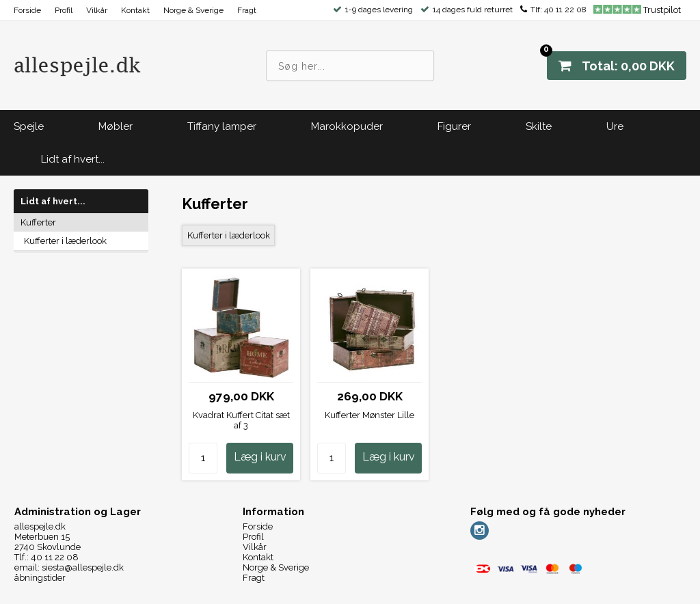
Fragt (247, 10)
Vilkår (97, 10)
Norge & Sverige (193, 10)
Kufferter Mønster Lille (369, 415)
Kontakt (135, 10)
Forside (27, 10)
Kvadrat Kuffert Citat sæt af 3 (241, 420)
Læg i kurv (260, 457)
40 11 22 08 (565, 10)
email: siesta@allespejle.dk (69, 567)
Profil (64, 10)
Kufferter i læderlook (65, 241)
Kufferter (38, 222)
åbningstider (40, 578)
